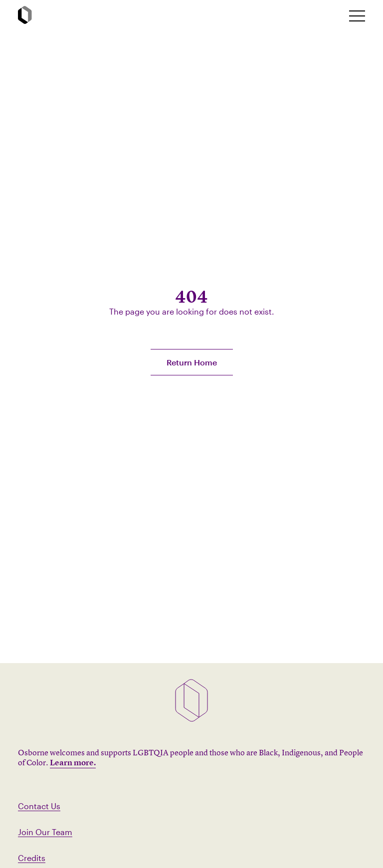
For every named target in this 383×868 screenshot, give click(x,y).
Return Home (192, 362)
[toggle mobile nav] (357, 16)
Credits (32, 858)
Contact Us (39, 806)
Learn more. (73, 762)
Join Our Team (45, 832)
